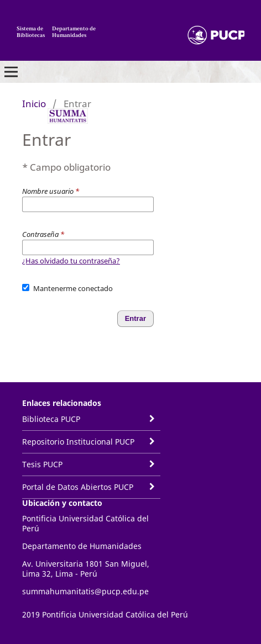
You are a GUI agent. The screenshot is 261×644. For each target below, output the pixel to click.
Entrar (135, 318)
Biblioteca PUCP (51, 419)
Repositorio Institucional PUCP (78, 442)
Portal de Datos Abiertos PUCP (78, 487)
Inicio (34, 104)
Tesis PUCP (42, 464)
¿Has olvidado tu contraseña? (71, 261)
